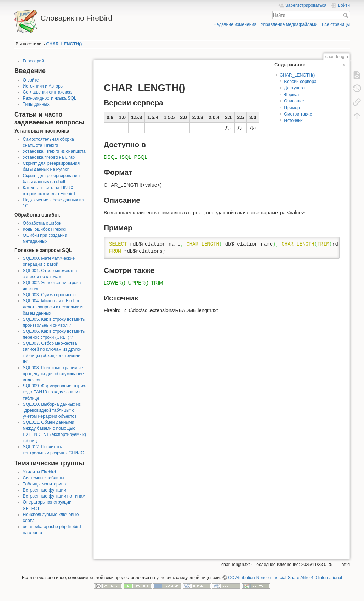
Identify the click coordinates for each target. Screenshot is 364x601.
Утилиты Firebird (40, 472)
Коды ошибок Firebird (44, 229)
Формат (292, 95)
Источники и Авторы (43, 86)
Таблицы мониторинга (45, 484)
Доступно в (295, 88)
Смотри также (298, 114)
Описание (294, 101)
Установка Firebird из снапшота (54, 151)
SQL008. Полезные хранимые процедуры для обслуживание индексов (53, 374)
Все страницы (336, 24)
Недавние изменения (235, 24)
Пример (292, 108)
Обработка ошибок (42, 223)
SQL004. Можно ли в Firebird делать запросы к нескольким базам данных (53, 307)
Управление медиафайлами (289, 24)
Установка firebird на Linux (49, 157)
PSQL (141, 157)
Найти (346, 15)
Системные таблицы (44, 478)
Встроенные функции (45, 490)
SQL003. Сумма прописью (49, 295)
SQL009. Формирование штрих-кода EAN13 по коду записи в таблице (55, 392)
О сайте (31, 80)
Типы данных (36, 104)
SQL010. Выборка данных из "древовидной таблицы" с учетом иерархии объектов (52, 410)
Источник (293, 120)
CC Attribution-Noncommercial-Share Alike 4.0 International (285, 578)
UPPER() (138, 283)
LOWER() (115, 283)
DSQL (110, 157)
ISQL (126, 157)
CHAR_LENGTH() (64, 44)
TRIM (157, 283)
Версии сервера (300, 82)
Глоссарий (34, 61)
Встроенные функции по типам (54, 496)
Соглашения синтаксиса (47, 92)
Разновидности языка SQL (50, 98)
